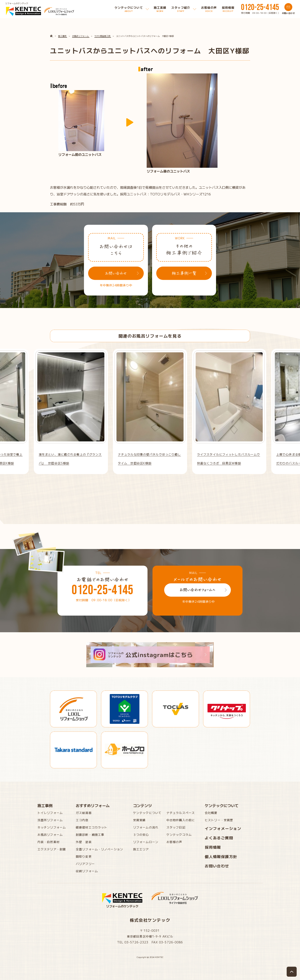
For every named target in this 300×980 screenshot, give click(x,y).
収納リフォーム (87, 871)
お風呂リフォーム (50, 835)
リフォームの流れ (146, 827)
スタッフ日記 (176, 827)
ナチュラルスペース (181, 813)
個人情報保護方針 (221, 856)
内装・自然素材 (49, 842)
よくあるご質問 (219, 838)
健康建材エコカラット (92, 827)
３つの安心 (141, 835)
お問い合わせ (217, 866)
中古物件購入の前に (181, 820)
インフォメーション (223, 828)
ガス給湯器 (84, 813)
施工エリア (141, 849)
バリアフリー (85, 864)
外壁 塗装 (84, 842)
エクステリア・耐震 (52, 849)
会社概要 (211, 813)
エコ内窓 (82, 820)
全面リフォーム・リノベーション (99, 849)
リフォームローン (146, 842)
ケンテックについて (147, 813)
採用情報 (213, 847)
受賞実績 (139, 820)
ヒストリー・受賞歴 (219, 820)
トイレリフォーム (50, 813)
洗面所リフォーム (50, 820)
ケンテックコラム (179, 835)
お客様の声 (174, 842)
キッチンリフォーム (52, 827)
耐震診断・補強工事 (90, 835)
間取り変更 (84, 856)
